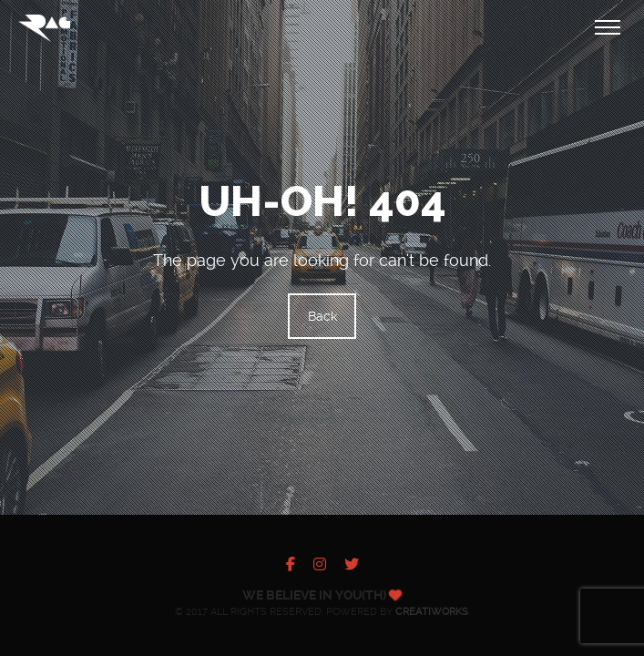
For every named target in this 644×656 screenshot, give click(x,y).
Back (322, 316)
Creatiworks (432, 612)
